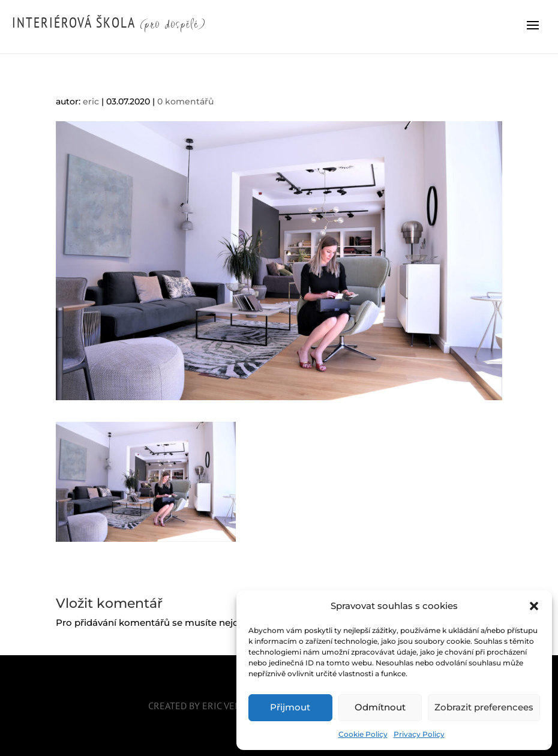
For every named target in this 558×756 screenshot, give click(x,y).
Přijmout (290, 707)
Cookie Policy (363, 734)
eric (91, 101)
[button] (534, 606)
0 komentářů (185, 101)
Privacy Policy (419, 734)
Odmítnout (380, 707)
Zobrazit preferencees (484, 707)
